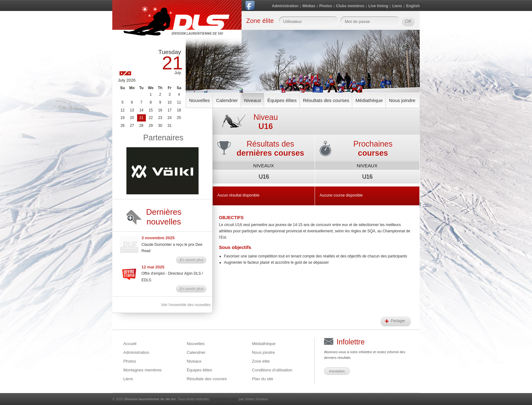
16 (160, 110)
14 (141, 110)
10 (170, 102)
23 (160, 118)
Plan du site (263, 379)
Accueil (130, 344)
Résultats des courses (326, 100)
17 (170, 110)
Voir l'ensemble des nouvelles (186, 305)
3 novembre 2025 (158, 238)
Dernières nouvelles (164, 217)
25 (179, 118)
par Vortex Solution (253, 399)
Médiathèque (369, 100)
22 (151, 118)
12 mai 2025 (153, 267)
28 (141, 126)
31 (170, 126)
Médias (309, 6)
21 (141, 118)
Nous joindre (402, 100)
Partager (399, 321)
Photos (326, 6)
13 (132, 110)
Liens (397, 6)
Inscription (337, 371)
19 (122, 118)
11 (179, 102)
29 (151, 126)
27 (132, 126)
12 (122, 110)
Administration (285, 6)
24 (170, 118)
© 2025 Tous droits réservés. (161, 399)
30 (160, 126)
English (413, 6)
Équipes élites (282, 100)
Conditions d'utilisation (272, 370)
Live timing (378, 6)
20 (132, 118)
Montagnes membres (142, 370)
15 (151, 110)
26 (122, 126)
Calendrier (227, 100)
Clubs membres (350, 6)
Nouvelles (199, 100)
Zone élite (261, 361)
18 (179, 110)
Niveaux (253, 100)
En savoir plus (192, 260)
